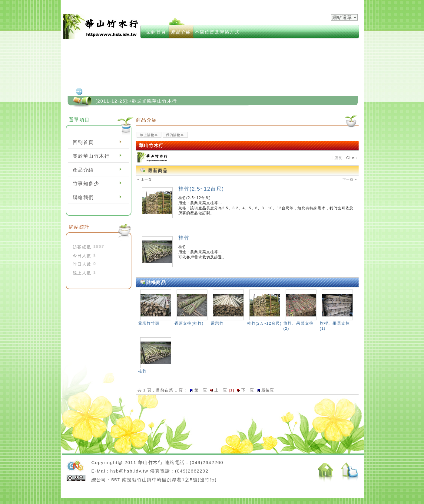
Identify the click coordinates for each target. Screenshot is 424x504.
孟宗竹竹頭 (149, 323)
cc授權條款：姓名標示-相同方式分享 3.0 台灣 (76, 478)
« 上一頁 (145, 179)
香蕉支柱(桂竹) (189, 323)
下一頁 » (350, 179)
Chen (351, 158)
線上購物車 (149, 135)
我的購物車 (175, 135)
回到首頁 (156, 32)
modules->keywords (243, 24)
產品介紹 (181, 32)
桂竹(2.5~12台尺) (201, 189)
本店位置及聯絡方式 (217, 32)
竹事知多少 (86, 183)
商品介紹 (147, 120)
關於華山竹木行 (91, 156)
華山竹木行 (101, 27)
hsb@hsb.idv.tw (129, 471)
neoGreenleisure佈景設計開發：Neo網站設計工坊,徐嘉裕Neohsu (75, 466)
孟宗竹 (217, 323)
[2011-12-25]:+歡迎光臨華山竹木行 (136, 101)
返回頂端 (350, 473)
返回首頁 (326, 472)
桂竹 (184, 238)
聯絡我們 (83, 197)
